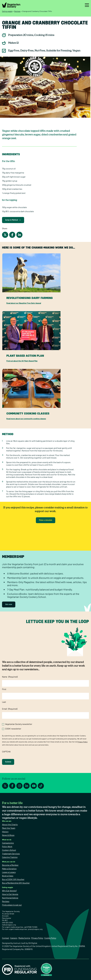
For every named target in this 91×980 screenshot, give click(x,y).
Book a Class (8, 876)
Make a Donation (9, 869)
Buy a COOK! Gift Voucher (13, 879)
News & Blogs (8, 835)
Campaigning (8, 843)
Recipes (17, 11)
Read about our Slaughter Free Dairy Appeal (24, 303)
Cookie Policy (50, 938)
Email (10, 709)
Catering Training (10, 857)
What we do (7, 840)
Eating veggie (7, 11)
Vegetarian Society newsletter (19, 724)
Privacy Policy (83, 742)
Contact (6, 938)
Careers (14, 938)
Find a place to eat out (12, 905)
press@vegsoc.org (35, 929)
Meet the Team (9, 828)
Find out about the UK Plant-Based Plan (22, 361)
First (4, 689)
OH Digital (33, 943)
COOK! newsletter (13, 729)
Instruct (17, 943)
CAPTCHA (6, 752)
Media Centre (24, 938)
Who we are (7, 821)
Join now (9, 604)
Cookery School (9, 850)
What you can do (9, 862)
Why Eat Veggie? (9, 891)
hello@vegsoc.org (9, 925)
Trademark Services (11, 854)
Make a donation (46, 520)
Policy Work (7, 846)
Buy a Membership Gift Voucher (16, 883)
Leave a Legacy (9, 872)
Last (4, 702)
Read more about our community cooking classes (26, 419)
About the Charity (10, 824)
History (5, 832)
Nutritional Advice (10, 898)
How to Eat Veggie (10, 894)
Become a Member (10, 865)
